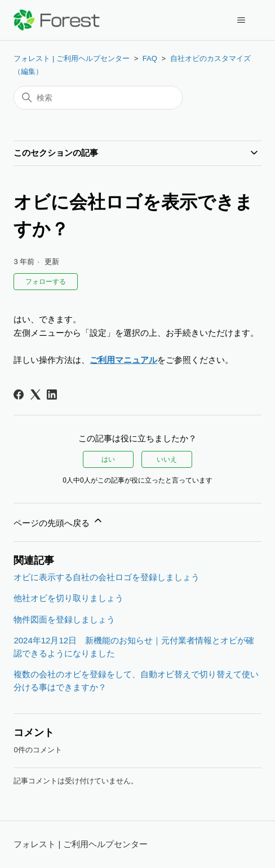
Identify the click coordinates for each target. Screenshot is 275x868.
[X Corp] (36, 394)
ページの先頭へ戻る (58, 521)
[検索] (98, 98)
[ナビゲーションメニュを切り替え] (241, 20)
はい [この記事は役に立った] (108, 459)
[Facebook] (19, 394)
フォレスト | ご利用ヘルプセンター (72, 58)
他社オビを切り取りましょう (68, 598)
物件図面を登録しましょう (64, 619)
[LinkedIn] (52, 394)
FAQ (150, 58)
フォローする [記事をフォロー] (46, 282)
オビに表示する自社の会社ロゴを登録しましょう (107, 577)
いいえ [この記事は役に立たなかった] (167, 459)
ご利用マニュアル (123, 360)
